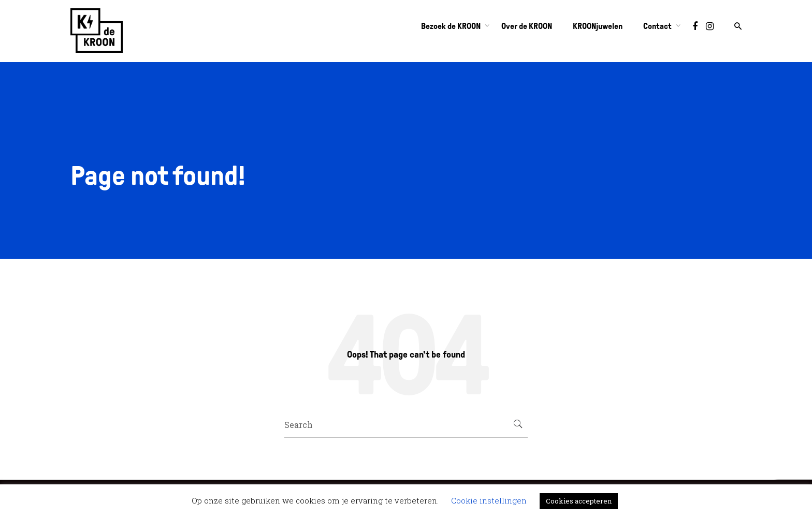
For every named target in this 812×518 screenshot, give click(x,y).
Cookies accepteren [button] (579, 501)
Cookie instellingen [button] (489, 500)
